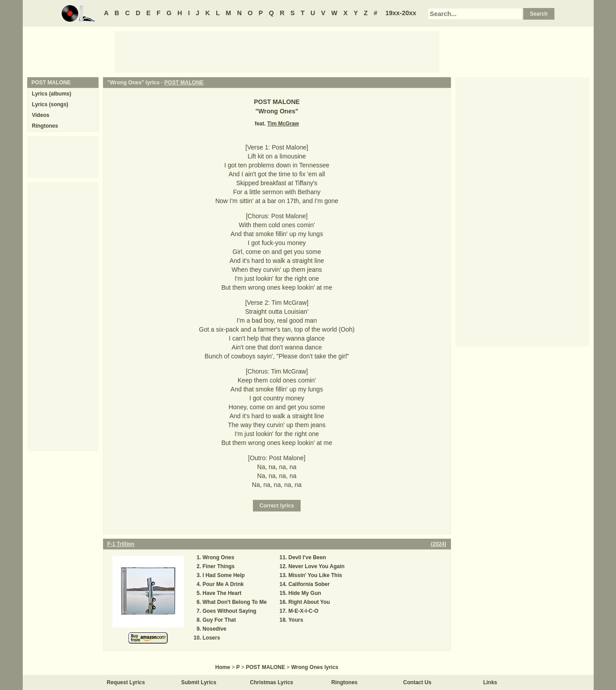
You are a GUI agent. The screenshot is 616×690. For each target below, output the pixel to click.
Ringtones (45, 126)
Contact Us (417, 682)
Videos (41, 115)
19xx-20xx (401, 13)
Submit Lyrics (199, 682)
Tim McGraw (283, 124)
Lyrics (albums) (52, 94)
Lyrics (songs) (50, 104)
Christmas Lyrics (271, 682)
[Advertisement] (277, 51)
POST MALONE (184, 83)
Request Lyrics (126, 682)
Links (490, 682)
